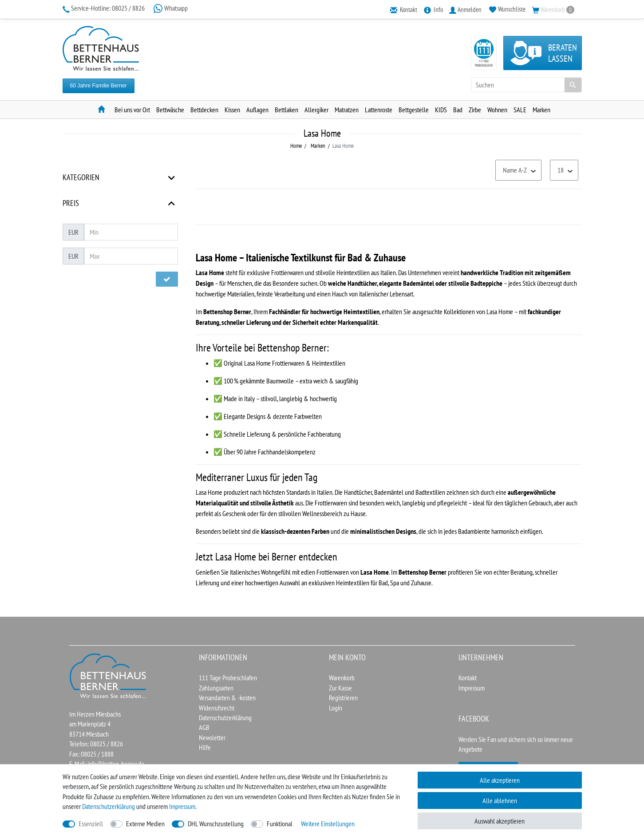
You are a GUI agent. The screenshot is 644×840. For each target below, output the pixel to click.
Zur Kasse (340, 688)
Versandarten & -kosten (227, 698)
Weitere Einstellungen (328, 824)
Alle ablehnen (500, 801)
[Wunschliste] (507, 9)
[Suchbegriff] (526, 85)
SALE (520, 110)
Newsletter (212, 737)
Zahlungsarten (216, 688)
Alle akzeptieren (500, 780)
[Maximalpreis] (131, 256)
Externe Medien (145, 824)
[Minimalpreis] (131, 232)
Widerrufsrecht (217, 708)
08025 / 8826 (104, 8)
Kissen (232, 110)
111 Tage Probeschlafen (228, 678)
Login (336, 708)
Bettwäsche (170, 110)
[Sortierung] (518, 170)
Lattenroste (379, 110)
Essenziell (91, 824)
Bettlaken (286, 110)
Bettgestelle (414, 110)
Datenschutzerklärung (225, 718)
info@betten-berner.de (116, 764)
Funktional (280, 824)
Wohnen (497, 110)
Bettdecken (204, 110)
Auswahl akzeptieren (500, 821)
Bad (458, 110)
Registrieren (343, 698)
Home (296, 146)
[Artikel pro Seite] (564, 170)
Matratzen (347, 110)
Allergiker (316, 110)
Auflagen (257, 110)
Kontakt (468, 678)
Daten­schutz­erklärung (109, 806)
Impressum (472, 688)
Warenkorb (342, 678)
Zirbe (475, 110)
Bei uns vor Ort (132, 110)
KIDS (441, 110)
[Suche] (573, 85)
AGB (204, 727)
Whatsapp (170, 8)
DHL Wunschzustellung (216, 824)
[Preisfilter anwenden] (167, 279)
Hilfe (205, 747)
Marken (541, 110)
